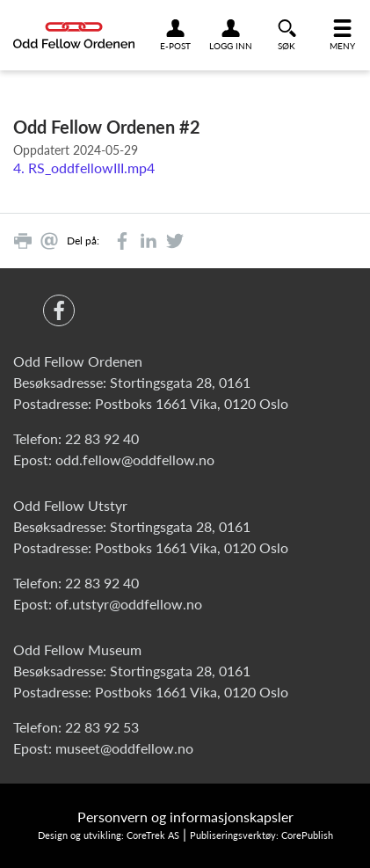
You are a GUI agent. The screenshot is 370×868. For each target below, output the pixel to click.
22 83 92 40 (102, 438)
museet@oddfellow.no (124, 748)
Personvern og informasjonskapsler (185, 817)
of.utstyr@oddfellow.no (129, 604)
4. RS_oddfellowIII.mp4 (84, 168)
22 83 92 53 (102, 727)
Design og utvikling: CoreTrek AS (109, 835)
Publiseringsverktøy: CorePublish (261, 835)
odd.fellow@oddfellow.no (135, 460)
